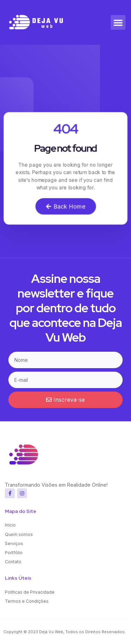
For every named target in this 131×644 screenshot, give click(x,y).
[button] (118, 22)
